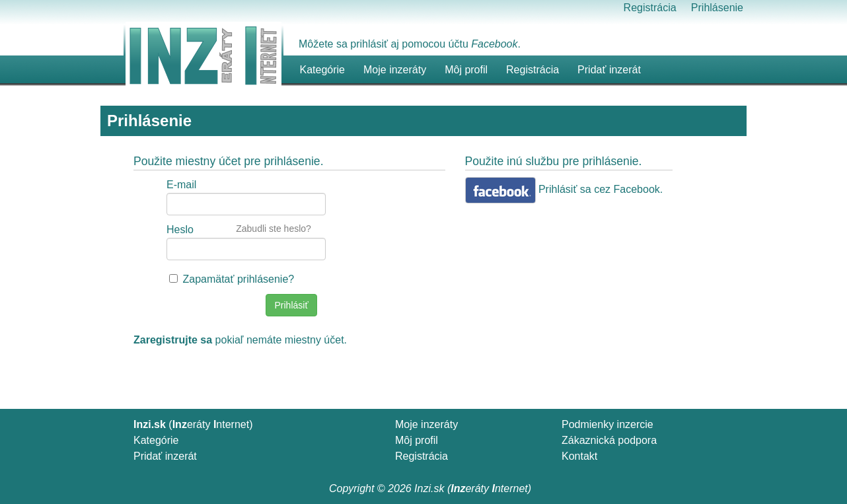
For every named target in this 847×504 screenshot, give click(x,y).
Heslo (180, 230)
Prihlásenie (717, 8)
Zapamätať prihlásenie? (238, 279)
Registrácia (650, 8)
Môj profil (466, 70)
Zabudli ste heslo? (274, 229)
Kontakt (579, 456)
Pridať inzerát (165, 456)
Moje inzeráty (395, 70)
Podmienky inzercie (608, 424)
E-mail (181, 185)
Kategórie (156, 440)
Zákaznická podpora (609, 440)
